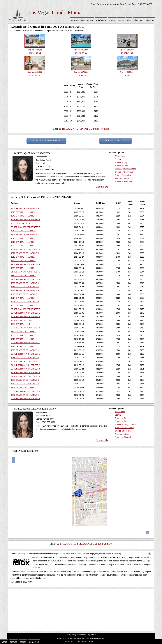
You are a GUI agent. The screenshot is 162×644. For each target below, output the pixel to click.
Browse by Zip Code (123, 181)
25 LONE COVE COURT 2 (22, 223)
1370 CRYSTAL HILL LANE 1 (23, 246)
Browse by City (121, 162)
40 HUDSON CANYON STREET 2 (25, 399)
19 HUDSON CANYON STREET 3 (25, 264)
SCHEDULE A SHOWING (116, 141)
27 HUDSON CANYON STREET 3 (25, 279)
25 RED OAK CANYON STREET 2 (25, 249)
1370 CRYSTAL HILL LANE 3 (23, 212)
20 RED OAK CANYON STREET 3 (25, 227)
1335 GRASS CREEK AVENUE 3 (25, 302)
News (129, 20)
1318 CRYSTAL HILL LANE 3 (23, 346)
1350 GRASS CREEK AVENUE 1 (25, 384)
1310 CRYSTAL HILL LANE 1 (23, 238)
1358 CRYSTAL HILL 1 (20, 324)
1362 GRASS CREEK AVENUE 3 (25, 208)
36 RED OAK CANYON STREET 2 (25, 309)
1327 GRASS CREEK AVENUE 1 (25, 395)
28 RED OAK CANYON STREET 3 (25, 361)
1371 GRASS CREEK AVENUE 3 (25, 253)
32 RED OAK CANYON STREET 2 (25, 376)
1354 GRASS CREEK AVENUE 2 (25, 358)
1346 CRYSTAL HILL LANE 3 (23, 216)
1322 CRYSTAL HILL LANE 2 (23, 332)
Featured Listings (122, 178)
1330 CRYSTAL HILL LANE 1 (23, 335)
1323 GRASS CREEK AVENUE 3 (25, 290)
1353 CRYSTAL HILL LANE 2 (23, 388)
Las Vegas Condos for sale (82, 20)
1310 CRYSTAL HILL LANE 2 (23, 339)
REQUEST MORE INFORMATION (46, 141)
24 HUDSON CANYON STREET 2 (25, 365)
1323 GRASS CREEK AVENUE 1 (25, 283)
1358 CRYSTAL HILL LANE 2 (23, 268)
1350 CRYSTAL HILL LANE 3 (23, 231)
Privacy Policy (71, 635)
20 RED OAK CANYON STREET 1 (25, 328)
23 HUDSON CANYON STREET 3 (25, 369)
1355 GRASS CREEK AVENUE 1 (25, 380)
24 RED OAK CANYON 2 (22, 320)
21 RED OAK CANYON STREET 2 (25, 272)
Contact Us (149, 20)
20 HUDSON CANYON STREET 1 (25, 313)
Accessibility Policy (84, 635)
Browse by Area (121, 165)
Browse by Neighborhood (125, 169)
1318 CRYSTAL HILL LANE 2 (23, 257)
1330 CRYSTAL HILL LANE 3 (23, 276)
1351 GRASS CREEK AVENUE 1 (25, 287)
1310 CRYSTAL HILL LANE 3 (23, 242)
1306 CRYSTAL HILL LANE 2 (23, 305)
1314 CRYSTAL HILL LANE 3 (23, 298)
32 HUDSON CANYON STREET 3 (25, 317)
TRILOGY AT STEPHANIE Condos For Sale (85, 129)
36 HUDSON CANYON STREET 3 (25, 391)
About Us (138, 20)
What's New (101, 20)
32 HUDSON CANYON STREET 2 (25, 220)
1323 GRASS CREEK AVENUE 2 (25, 294)
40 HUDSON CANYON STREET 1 (25, 343)
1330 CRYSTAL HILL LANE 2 (23, 261)
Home (4, 642)
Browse (112, 20)
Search (121, 20)
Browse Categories (123, 175)
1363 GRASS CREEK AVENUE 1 (25, 234)
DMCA (94, 635)
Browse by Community (124, 172)
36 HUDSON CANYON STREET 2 (25, 373)
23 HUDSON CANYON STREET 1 (25, 354)
